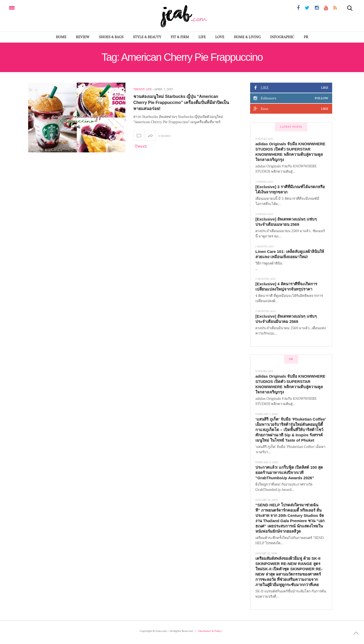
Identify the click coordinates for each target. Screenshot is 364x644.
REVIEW (83, 37)
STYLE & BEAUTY (147, 37)
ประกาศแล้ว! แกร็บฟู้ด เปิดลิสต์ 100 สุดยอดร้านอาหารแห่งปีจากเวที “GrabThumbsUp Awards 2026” (289, 473)
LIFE (202, 37)
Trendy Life (143, 89)
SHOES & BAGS (111, 37)
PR (306, 37)
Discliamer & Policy (210, 631)
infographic (282, 37)
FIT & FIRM (180, 37)
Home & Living (247, 37)
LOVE (220, 37)
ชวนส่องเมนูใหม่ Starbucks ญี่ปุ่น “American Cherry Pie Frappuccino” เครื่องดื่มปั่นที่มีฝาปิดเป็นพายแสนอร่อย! (181, 103)
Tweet (141, 146)
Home (61, 37)
